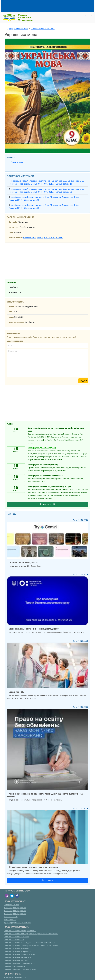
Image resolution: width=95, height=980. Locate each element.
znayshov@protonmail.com (15, 977)
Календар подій (47, 504)
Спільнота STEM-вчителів (15, 966)
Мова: (11, 317)
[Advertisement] (49, 6)
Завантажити (17, 162)
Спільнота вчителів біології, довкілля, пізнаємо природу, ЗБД (29, 943)
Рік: (10, 312)
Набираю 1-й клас (12, 905)
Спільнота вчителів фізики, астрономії (20, 931)
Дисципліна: (14, 227)
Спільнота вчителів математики (17, 957)
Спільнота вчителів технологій (17, 949)
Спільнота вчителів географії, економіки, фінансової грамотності (31, 934)
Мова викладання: (16, 322)
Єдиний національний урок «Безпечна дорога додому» (34, 629)
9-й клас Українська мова (43, 29)
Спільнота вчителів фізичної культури (20, 963)
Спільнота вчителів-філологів (16, 937)
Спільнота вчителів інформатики (18, 952)
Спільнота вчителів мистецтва (17, 960)
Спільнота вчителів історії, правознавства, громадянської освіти (31, 946)
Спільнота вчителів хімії (14, 940)
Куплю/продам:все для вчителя (17, 923)
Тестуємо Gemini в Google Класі (23, 562)
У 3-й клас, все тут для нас (15, 911)
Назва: (11, 307)
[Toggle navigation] (88, 18)
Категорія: (13, 222)
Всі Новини (47, 880)
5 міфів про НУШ (16, 692)
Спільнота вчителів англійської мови (19, 955)
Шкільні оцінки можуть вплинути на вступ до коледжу (34, 867)
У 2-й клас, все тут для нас (15, 908)
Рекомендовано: (16, 238)
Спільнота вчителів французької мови (20, 969)
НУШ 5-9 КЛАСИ (11, 917)
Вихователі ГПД (11, 920)
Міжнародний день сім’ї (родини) (42, 448)
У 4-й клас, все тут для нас (15, 914)
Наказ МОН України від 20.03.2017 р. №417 (43, 238)
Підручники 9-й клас (19, 29)
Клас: (11, 233)
